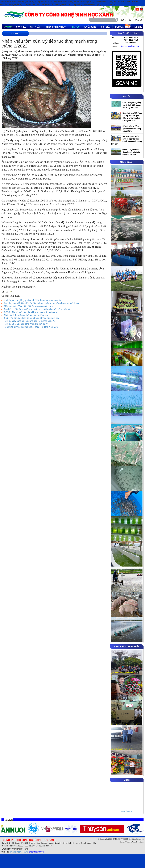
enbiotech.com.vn (19, 852)
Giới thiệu (21, 27)
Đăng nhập (126, 20)
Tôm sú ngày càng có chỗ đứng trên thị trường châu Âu (30, 321)
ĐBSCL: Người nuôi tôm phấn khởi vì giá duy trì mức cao (30, 312)
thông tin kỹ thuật (56, 27)
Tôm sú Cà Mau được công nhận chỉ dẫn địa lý (26, 324)
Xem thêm (127, 811)
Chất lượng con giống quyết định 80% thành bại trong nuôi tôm (33, 300)
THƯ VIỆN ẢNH (127, 162)
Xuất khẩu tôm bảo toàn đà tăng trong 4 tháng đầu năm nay (32, 318)
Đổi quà (123, 26)
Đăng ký (138, 20)
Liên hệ (138, 27)
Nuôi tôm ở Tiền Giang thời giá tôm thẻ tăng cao (26, 315)
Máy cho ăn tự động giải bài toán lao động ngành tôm (29, 306)
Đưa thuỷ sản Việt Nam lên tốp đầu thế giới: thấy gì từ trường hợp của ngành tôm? (42, 303)
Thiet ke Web (131, 842)
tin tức (76, 27)
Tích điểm (106, 27)
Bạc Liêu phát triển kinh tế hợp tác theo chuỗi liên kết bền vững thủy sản (38, 309)
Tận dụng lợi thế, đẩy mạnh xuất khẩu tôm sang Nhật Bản (31, 327)
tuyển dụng (90, 27)
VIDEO (127, 780)
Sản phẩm (35, 27)
